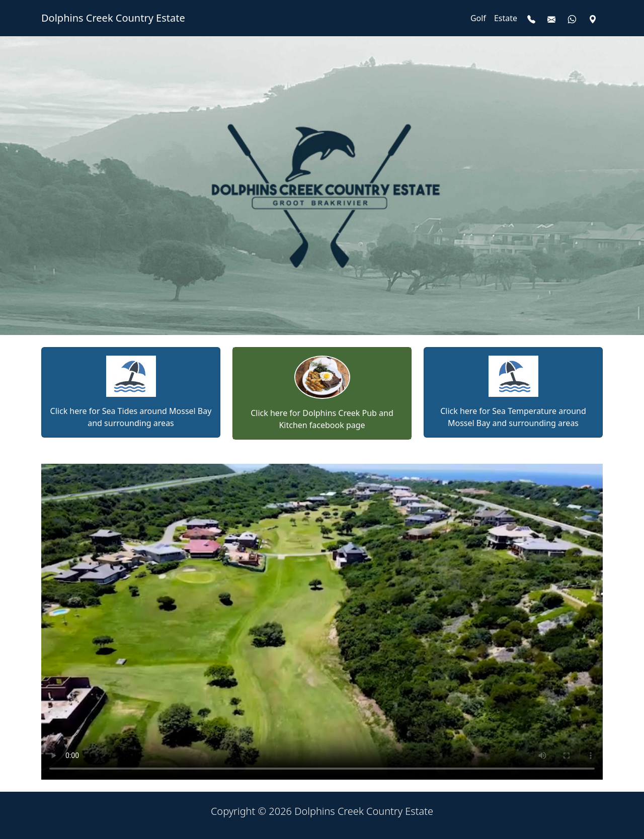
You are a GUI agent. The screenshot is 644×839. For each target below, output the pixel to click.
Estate (506, 18)
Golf (478, 18)
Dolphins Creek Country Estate (113, 18)
